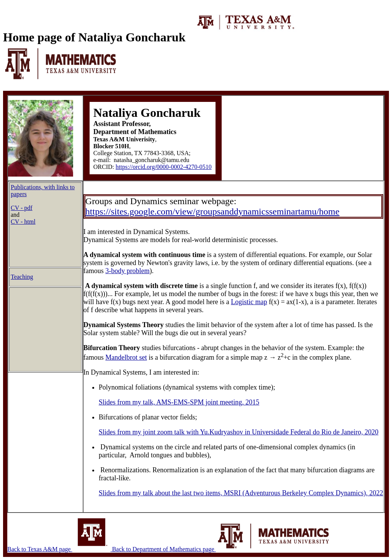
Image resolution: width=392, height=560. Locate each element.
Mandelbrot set (126, 357)
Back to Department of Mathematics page (221, 549)
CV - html (23, 222)
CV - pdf (22, 208)
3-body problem (127, 271)
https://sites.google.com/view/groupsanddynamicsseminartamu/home (212, 211)
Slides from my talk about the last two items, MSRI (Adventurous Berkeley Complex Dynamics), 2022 (241, 493)
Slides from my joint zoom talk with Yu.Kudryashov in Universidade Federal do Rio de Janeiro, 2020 (239, 432)
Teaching (22, 277)
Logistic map (249, 302)
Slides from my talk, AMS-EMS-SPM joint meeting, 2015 (179, 402)
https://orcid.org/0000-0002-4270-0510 (164, 167)
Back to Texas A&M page (60, 549)
